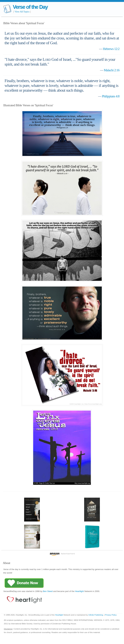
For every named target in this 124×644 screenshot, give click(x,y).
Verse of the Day (30, 7)
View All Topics (22, 12)
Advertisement (68, 554)
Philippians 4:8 (111, 96)
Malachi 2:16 (112, 70)
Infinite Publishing (96, 615)
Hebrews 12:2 (111, 49)
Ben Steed (48, 591)
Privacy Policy (111, 615)
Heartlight (79, 591)
